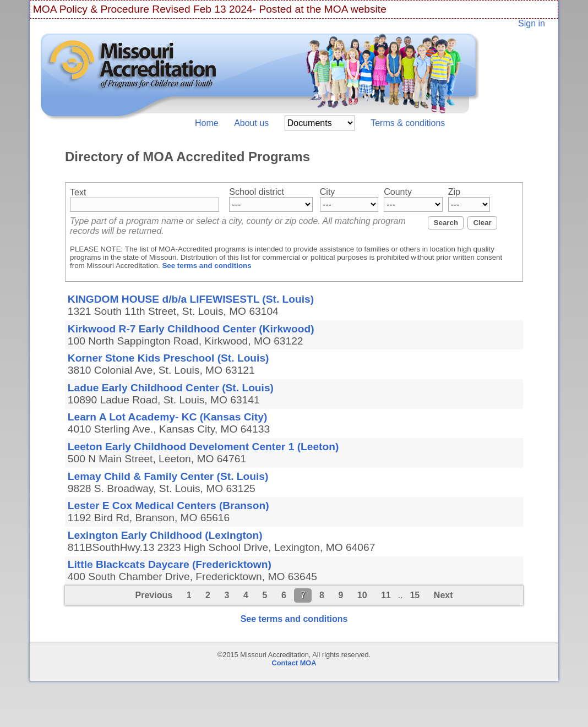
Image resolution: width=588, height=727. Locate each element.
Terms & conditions (408, 123)
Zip (454, 192)
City (328, 192)
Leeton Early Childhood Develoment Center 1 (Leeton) (203, 447)
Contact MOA (294, 663)
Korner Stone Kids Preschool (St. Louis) (168, 358)
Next (443, 595)
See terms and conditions (206, 266)
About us (251, 123)
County (398, 192)
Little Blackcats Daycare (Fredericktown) (170, 564)
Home (207, 123)
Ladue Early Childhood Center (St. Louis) (171, 388)
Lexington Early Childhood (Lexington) (165, 535)
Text (78, 192)
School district (257, 192)
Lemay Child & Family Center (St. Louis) (168, 476)
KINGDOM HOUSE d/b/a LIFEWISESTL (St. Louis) (191, 299)
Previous (154, 595)
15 (415, 595)
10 (362, 595)
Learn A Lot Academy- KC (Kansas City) (168, 417)
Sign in (532, 23)
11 (386, 595)
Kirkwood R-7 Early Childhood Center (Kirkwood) (191, 329)
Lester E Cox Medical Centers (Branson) (168, 505)
